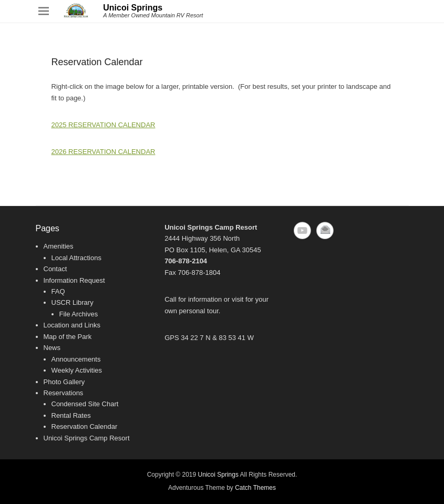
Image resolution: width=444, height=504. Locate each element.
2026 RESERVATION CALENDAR (104, 152)
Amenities (59, 246)
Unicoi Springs (133, 8)
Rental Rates (71, 415)
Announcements (76, 359)
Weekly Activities (77, 370)
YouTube (302, 230)
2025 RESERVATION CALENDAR (104, 125)
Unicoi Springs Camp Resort (87, 438)
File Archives (79, 314)
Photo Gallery (64, 382)
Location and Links (72, 325)
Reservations (64, 393)
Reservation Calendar (85, 426)
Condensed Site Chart (85, 404)
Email (325, 230)
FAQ (58, 291)
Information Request (74, 280)
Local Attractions (76, 258)
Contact (55, 269)
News (52, 348)
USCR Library (73, 302)
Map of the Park (68, 337)
